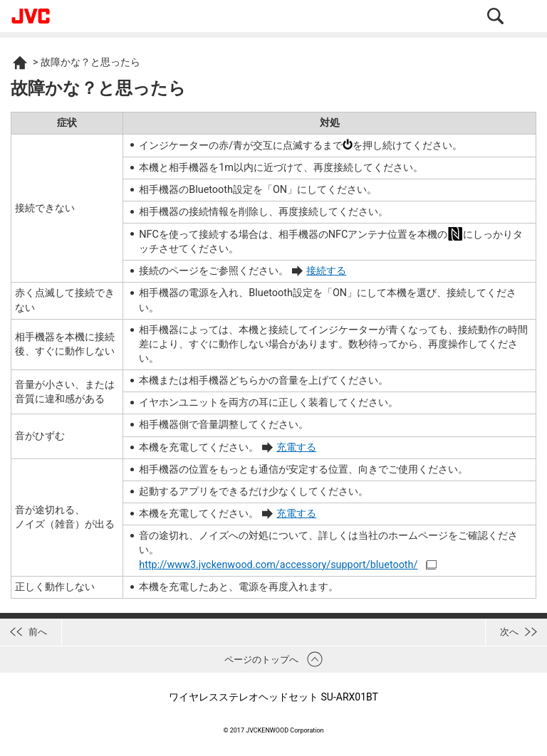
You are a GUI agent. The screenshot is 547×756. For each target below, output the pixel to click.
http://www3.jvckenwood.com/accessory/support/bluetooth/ (278, 565)
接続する (326, 271)
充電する (296, 447)
